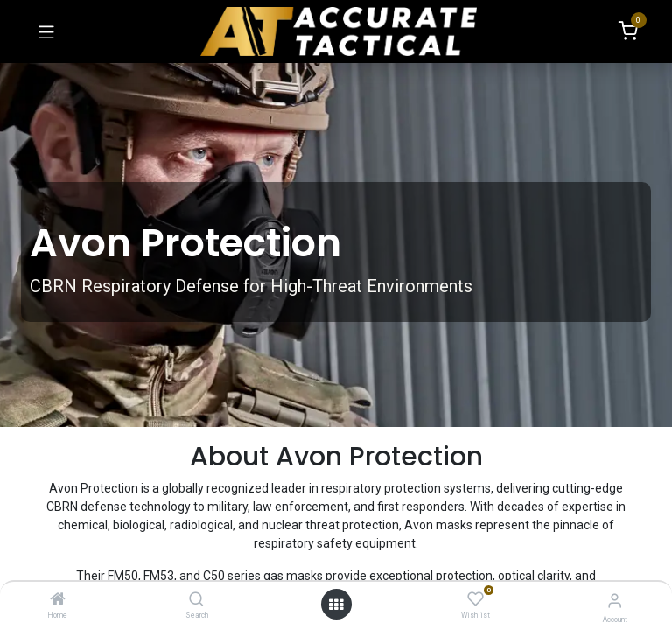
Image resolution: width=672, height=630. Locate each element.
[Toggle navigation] (46, 31)
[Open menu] (336, 605)
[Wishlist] (476, 599)
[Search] (196, 600)
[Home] (58, 600)
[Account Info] (615, 601)
